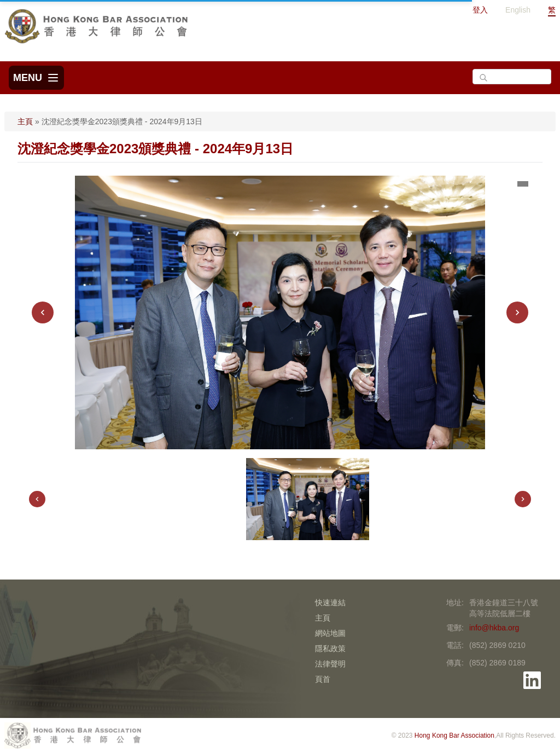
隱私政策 (330, 648)
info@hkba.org (494, 628)
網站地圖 (330, 633)
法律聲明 (330, 664)
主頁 (25, 121)
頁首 (323, 679)
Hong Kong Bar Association (454, 735)
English (518, 10)
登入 (480, 10)
